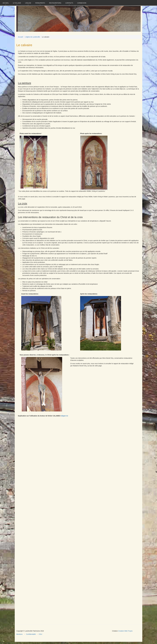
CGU (40, 634)
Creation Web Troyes (125, 631)
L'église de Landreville (32, 37)
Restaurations (55, 3)
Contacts (69, 3)
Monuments (40, 3)
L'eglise (28, 3)
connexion (82, 3)
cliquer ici (64, 416)
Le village (17, 3)
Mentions (20, 634)
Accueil (6, 3)
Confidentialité (31, 634)
